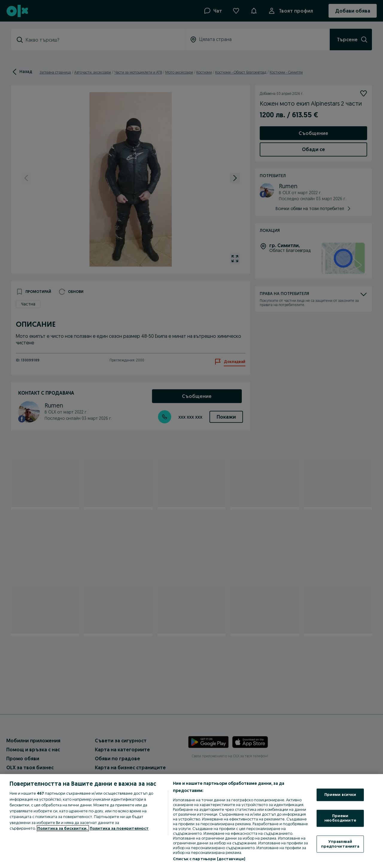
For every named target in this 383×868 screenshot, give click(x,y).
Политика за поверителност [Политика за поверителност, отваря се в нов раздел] (119, 828)
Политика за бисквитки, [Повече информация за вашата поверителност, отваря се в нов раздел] (63, 828)
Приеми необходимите (340, 818)
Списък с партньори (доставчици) (209, 859)
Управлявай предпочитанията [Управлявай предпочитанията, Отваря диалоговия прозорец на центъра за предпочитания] (340, 844)
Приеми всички (340, 795)
